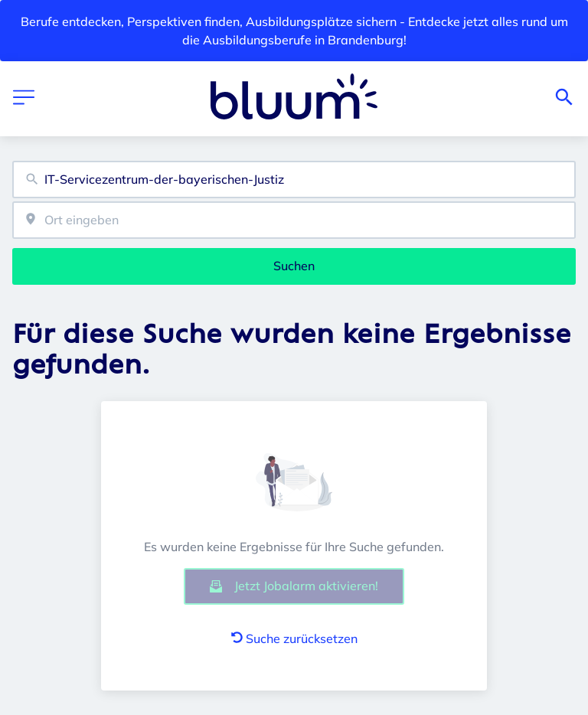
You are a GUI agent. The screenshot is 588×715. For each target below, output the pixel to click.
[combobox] (294, 180)
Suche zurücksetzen (294, 638)
